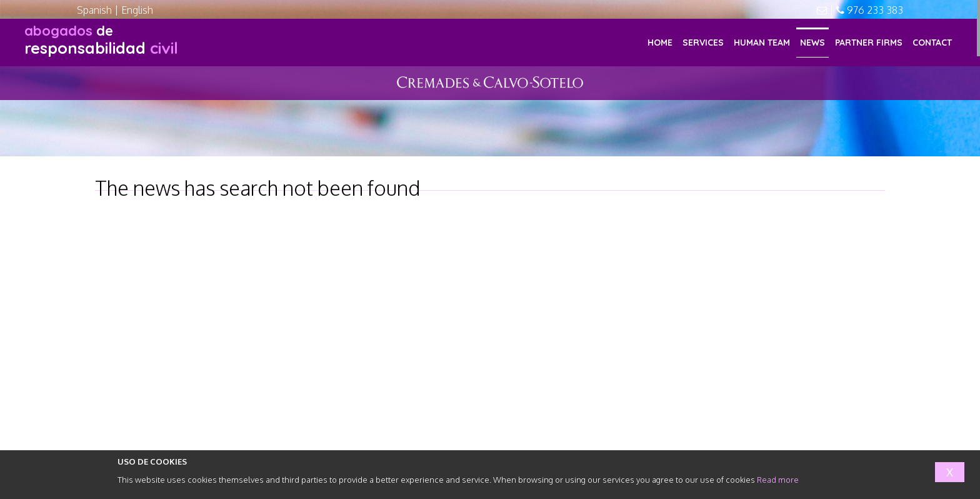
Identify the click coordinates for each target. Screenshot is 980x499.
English (137, 10)
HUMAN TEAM (762, 43)
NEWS (812, 43)
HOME (660, 43)
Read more (778, 480)
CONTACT (932, 43)
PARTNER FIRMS (869, 43)
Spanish (94, 10)
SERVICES (703, 43)
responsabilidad (101, 40)
